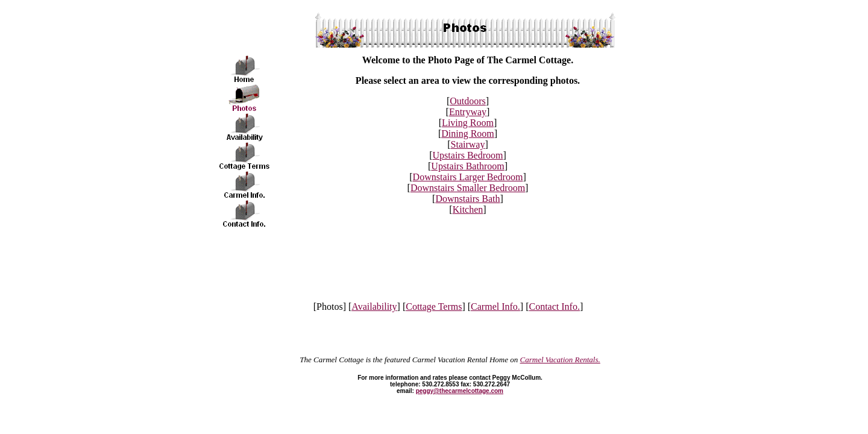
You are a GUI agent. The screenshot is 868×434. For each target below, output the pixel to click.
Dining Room (468, 134)
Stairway (468, 144)
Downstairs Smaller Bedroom (468, 188)
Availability (374, 307)
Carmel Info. (495, 307)
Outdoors (468, 101)
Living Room (468, 123)
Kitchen (468, 209)
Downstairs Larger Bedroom (468, 177)
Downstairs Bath (467, 199)
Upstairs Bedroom (468, 155)
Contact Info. (555, 307)
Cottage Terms (434, 307)
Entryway (468, 112)
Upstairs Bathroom (467, 166)
